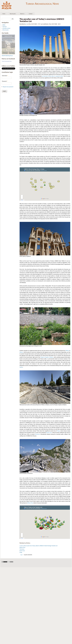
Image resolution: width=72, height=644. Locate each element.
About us (22, 14)
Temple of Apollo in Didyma (47, 357)
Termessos (37, 434)
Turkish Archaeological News (42, 3)
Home (4, 14)
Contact (31, 14)
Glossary (5, 27)
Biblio (4, 25)
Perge (59, 431)
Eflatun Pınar (30, 503)
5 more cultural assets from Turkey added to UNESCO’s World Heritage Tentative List (39, 546)
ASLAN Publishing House (7, 56)
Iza (26, 24)
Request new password (8, 87)
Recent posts (13, 14)
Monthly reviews (7, 28)
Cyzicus (21, 367)
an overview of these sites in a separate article (52, 76)
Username (5, 76)
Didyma (21, 352)
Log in (22, 555)
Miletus (67, 351)
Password (5, 81)
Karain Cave (49, 433)
